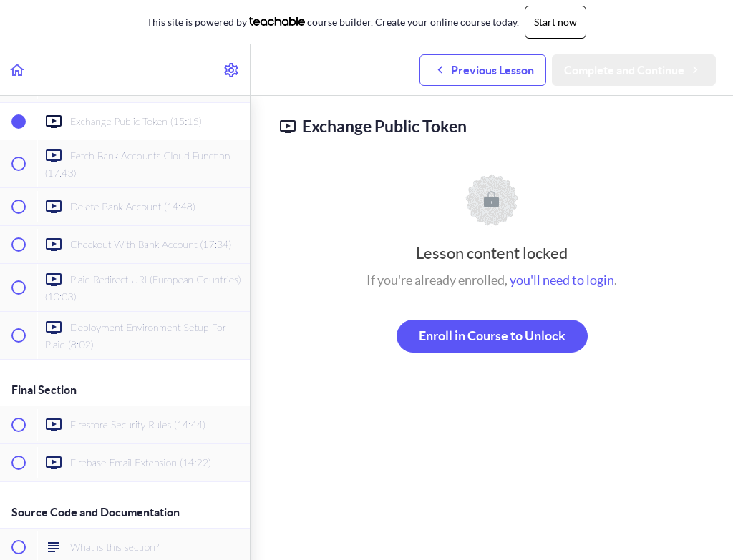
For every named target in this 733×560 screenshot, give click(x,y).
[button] (18, 70)
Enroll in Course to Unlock (492, 336)
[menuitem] (232, 70)
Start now (555, 22)
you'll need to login (562, 280)
